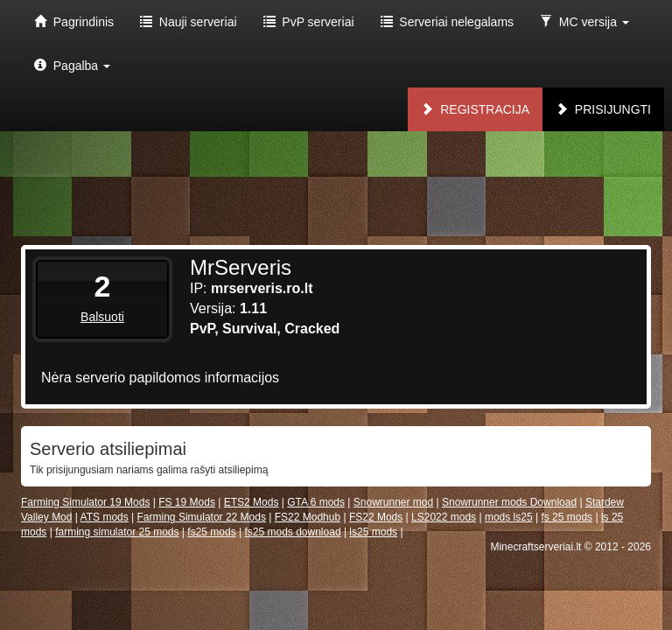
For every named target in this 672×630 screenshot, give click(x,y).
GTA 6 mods (316, 502)
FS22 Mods (376, 517)
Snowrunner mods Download (509, 502)
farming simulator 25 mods (117, 532)
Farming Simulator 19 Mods (85, 502)
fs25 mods (211, 532)
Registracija (475, 109)
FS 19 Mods (187, 502)
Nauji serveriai (188, 22)
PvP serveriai (309, 22)
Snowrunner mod (393, 502)
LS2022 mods (444, 517)
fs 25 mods (567, 517)
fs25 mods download (292, 532)
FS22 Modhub (308, 517)
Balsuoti (102, 317)
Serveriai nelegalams (448, 22)
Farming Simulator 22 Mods (202, 517)
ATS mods (105, 517)
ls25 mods (373, 532)
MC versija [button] (584, 22)
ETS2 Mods (252, 502)
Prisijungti (603, 109)
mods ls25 (509, 517)
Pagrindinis (74, 22)
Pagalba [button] (72, 66)
